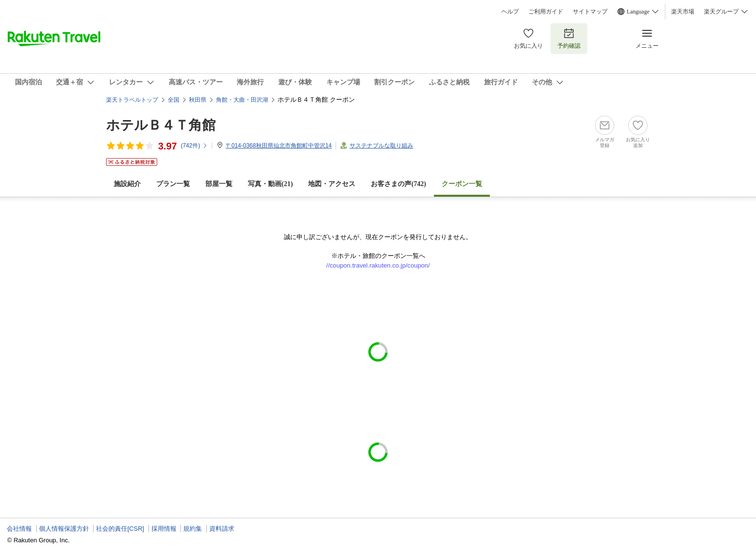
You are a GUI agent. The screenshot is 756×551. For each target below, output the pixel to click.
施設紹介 (127, 184)
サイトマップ (590, 12)
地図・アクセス (332, 184)
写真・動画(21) (270, 184)
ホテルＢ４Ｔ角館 (161, 125)
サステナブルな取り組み (381, 146)
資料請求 (222, 529)
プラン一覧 (173, 184)
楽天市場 (683, 12)
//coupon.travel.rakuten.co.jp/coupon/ (378, 265)
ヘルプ (510, 12)
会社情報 (19, 529)
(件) (194, 146)
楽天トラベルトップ (132, 100)
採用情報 (164, 529)
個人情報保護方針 (64, 529)
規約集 (193, 529)
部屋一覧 (219, 184)
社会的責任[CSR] (120, 529)
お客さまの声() (398, 184)
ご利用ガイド (546, 12)
